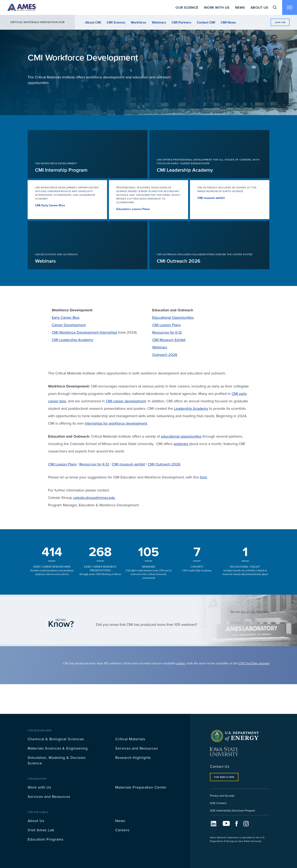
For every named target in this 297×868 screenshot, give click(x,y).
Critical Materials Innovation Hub (38, 22)
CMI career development (126, 401)
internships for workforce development (116, 423)
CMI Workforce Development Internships (84, 332)
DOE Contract (218, 803)
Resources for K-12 (167, 332)
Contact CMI (206, 22)
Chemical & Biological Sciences (56, 739)
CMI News (228, 22)
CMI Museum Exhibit (169, 340)
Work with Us (39, 787)
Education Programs (45, 839)
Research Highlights (133, 758)
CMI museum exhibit (128, 464)
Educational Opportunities (173, 317)
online (181, 663)
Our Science (187, 7)
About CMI (93, 22)
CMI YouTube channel (254, 663)
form (204, 477)
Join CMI (280, 22)
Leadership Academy (191, 408)
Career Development (69, 325)
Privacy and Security (222, 795)
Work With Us (217, 7)
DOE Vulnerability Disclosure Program (233, 810)
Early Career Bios (66, 317)
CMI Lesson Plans (166, 325)
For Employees (224, 777)
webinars (181, 444)
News (240, 7)
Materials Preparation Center (141, 787)
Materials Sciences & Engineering (58, 748)
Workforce (138, 22)
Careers (122, 830)
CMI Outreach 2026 (164, 464)
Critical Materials (130, 739)
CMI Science (116, 22)
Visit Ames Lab (41, 830)
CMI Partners (181, 22)
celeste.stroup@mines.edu (94, 498)
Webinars (159, 22)
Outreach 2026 (165, 355)
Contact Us (220, 766)
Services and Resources (137, 748)
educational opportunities (181, 436)
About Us (259, 7)
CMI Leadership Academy (72, 340)
